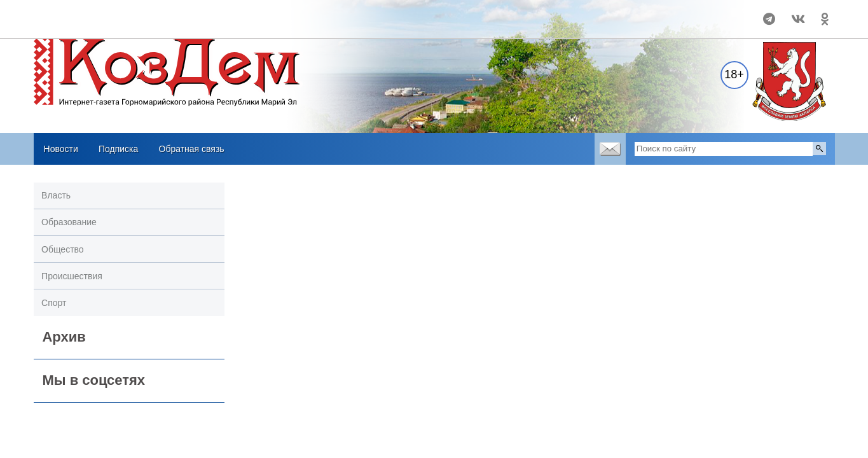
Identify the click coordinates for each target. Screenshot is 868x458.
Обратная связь (192, 149)
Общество (63, 249)
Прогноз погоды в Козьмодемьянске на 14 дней (118, 13)
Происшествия (72, 276)
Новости (61, 149)
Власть (56, 195)
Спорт (54, 303)
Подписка (118, 149)
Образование (69, 222)
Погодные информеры (117, 25)
